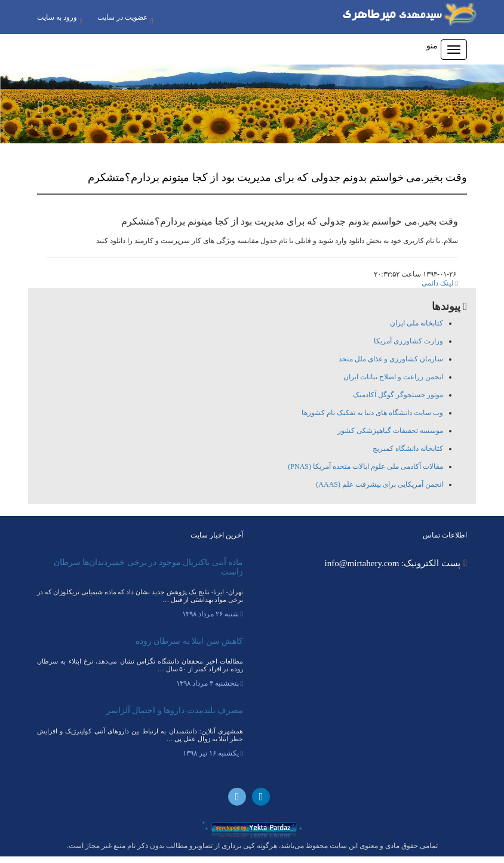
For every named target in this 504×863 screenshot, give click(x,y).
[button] (38, 110)
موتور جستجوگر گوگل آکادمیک (398, 401)
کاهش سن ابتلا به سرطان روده (190, 648)
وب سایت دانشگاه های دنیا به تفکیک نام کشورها (372, 419)
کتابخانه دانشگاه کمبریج (408, 455)
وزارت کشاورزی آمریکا (408, 348)
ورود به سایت (60, 20)
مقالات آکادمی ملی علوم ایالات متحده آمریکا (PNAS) (365, 473)
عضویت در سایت (65, 31)
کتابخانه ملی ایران (417, 330)
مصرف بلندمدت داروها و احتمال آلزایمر (175, 718)
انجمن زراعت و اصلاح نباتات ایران (393, 383)
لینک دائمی (438, 290)
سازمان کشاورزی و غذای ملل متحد (391, 366)
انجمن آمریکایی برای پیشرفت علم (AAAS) (379, 491)
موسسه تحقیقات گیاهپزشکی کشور (390, 437)
